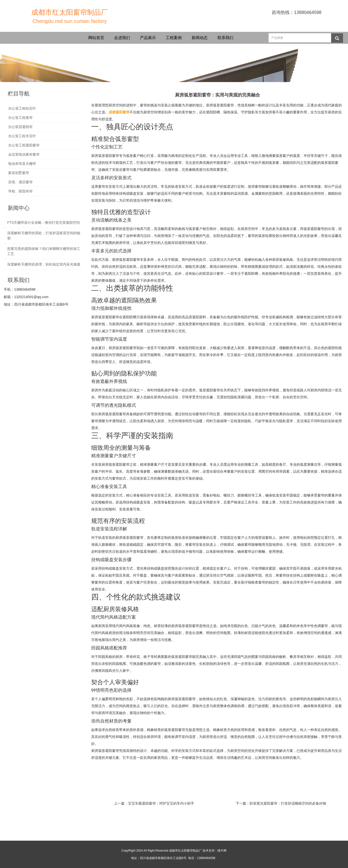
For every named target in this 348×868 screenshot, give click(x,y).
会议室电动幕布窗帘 (24, 154)
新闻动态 (200, 38)
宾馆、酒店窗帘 (20, 182)
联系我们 (225, 38)
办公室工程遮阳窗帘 (24, 145)
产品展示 (148, 38)
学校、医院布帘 (20, 191)
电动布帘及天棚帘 (22, 164)
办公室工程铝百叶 (22, 108)
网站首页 (96, 38)
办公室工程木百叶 (22, 136)
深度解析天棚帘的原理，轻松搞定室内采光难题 (44, 264)
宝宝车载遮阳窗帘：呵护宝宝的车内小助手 (161, 803)
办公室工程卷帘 (20, 118)
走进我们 (122, 38)
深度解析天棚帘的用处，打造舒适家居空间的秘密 (44, 236)
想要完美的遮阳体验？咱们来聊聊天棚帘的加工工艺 (44, 251)
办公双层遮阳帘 (20, 127)
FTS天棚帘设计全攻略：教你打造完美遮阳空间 (43, 223)
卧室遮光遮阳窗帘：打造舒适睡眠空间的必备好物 (288, 803)
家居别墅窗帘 (19, 173)
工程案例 (174, 38)
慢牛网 (222, 851)
